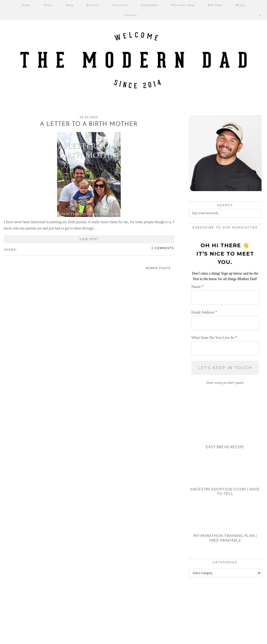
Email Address (204, 312)
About (48, 5)
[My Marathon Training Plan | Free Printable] (225, 527)
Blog (70, 5)
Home (26, 5)
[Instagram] (17, 611)
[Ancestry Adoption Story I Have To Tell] (225, 481)
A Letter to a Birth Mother (89, 124)
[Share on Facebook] (20, 249)
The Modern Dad (32, 633)
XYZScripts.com (156, 641)
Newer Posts (158, 268)
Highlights (149, 5)
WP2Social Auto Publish (115, 641)
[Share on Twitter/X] (23, 249)
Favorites (120, 5)
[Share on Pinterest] (26, 249)
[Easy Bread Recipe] (225, 434)
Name (198, 287)
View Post (89, 239)
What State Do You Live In (214, 338)
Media (240, 5)
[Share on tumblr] (28, 249)
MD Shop (215, 5)
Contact (131, 15)
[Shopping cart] (260, 15)
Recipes (93, 5)
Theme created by (241, 633)
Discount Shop (183, 5)
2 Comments (163, 248)
